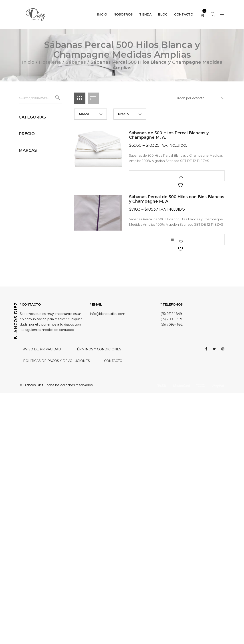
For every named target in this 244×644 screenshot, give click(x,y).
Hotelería (50, 62)
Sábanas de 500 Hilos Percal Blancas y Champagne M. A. (169, 135)
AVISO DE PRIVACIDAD (42, 601)
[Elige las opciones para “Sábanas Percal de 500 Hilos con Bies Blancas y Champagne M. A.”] (172, 239)
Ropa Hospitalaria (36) (35, 446)
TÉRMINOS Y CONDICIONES (98, 601)
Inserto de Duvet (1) (39, 184)
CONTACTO (113, 612)
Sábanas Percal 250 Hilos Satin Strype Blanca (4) (43, 329)
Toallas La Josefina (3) (40, 438)
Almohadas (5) (34, 135)
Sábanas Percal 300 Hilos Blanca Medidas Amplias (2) (44, 380)
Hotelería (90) (29, 126)
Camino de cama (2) (39, 149)
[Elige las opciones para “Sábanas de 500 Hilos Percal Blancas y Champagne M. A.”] (172, 176)
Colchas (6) (31, 163)
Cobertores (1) (34, 156)
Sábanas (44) (33, 223)
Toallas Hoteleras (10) (39, 431)
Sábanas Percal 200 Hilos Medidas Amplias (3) (43, 284)
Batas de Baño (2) (37, 142)
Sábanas (76, 62)
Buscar (58, 98)
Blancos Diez (33, 636)
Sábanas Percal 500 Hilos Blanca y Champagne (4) (43, 397)
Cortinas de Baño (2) (39, 170)
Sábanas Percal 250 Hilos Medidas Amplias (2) (43, 312)
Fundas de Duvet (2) (39, 177)
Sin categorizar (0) (33, 454)
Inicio (28, 62)
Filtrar (54, 487)
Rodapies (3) (33, 215)
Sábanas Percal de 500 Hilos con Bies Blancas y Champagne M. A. (177, 199)
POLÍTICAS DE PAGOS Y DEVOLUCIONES (56, 612)
